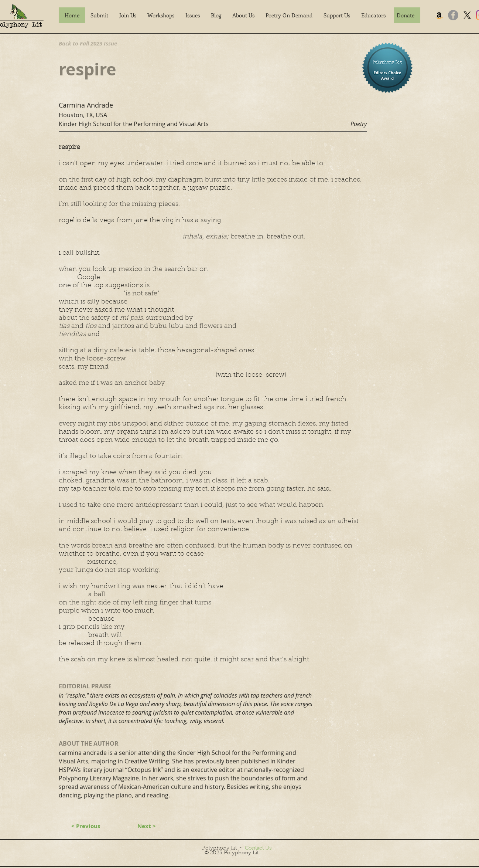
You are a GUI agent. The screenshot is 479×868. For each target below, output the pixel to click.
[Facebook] (453, 15)
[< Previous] (86, 826)
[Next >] (147, 826)
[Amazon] (439, 15)
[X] (467, 15)
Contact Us (258, 848)
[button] (99, 15)
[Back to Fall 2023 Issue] (94, 43)
